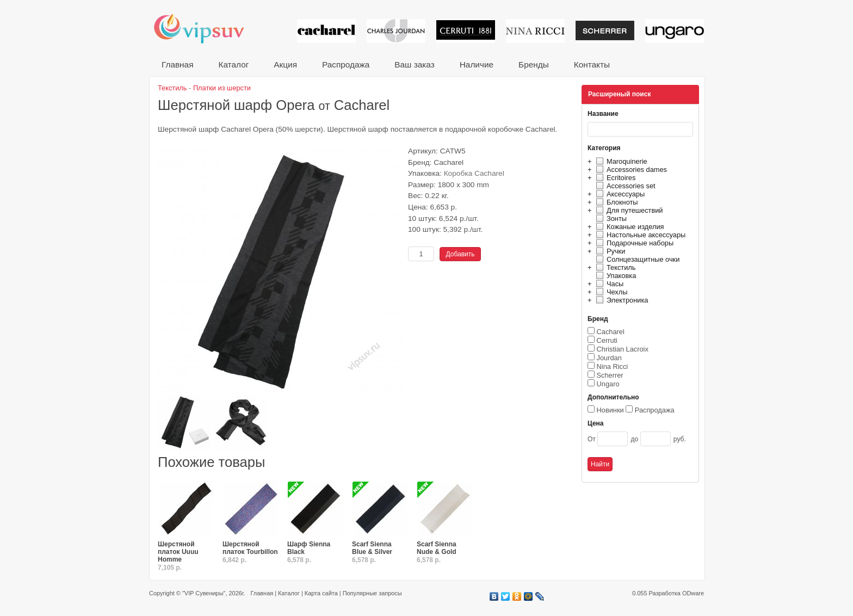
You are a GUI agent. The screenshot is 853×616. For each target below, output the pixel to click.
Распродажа (346, 64)
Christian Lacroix (623, 349)
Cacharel (611, 332)
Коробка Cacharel (474, 173)
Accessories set (624, 186)
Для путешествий (628, 210)
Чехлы (610, 292)
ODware (693, 593)
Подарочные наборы (633, 243)
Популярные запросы (372, 593)
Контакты (592, 64)
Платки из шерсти (222, 88)
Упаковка (614, 276)
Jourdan (609, 358)
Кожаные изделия (628, 227)
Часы (608, 284)
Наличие (477, 64)
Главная (177, 64)
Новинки (610, 410)
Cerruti (607, 340)
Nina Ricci (613, 366)
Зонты (610, 218)
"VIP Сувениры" (204, 593)
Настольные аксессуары (639, 235)
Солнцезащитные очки (636, 259)
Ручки (609, 251)
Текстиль (614, 267)
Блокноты (616, 202)
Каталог (233, 64)
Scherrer (610, 375)
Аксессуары (619, 194)
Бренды (534, 64)
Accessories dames (630, 170)
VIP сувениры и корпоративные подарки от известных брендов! (206, 29)
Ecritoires (614, 178)
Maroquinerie (620, 161)
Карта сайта (321, 593)
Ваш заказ (414, 64)
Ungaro (608, 384)
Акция (285, 64)
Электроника (620, 300)
